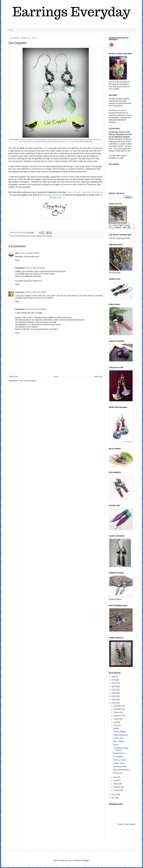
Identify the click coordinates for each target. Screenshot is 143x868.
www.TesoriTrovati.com (84, 141)
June (115, 726)
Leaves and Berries (120, 736)
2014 (114, 700)
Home (11, 30)
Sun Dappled (118, 757)
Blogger (86, 861)
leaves (33, 236)
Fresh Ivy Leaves (119, 761)
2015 (114, 697)
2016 (114, 694)
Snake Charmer (119, 754)
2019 (114, 684)
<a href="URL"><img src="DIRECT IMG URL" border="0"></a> (123, 227)
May (115, 778)
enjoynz (70, 861)
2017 (114, 691)
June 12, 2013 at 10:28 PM (36, 309)
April (115, 781)
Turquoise (49, 236)
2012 (114, 795)
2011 (114, 799)
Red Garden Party (120, 767)
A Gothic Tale (118, 739)
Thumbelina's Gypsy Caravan (121, 750)
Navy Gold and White (121, 771)
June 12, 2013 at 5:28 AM (35, 268)
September (118, 716)
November (118, 710)
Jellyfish (116, 729)
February (117, 788)
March (116, 785)
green (28, 236)
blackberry (22, 327)
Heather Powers (68, 177)
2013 (114, 704)
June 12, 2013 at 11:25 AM (36, 292)
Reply (17, 260)
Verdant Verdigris (119, 732)
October (117, 713)
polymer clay (40, 236)
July (115, 723)
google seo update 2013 (33, 281)
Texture (116, 746)
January (117, 791)
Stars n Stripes (119, 742)
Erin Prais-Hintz (20, 236)
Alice (17, 253)
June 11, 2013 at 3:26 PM (30, 253)
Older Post (98, 377)
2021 (114, 678)
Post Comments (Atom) (28, 381)
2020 (114, 681)
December (118, 707)
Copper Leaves (119, 764)
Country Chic (118, 774)
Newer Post (14, 377)
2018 (114, 687)
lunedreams (20, 292)
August (116, 720)
